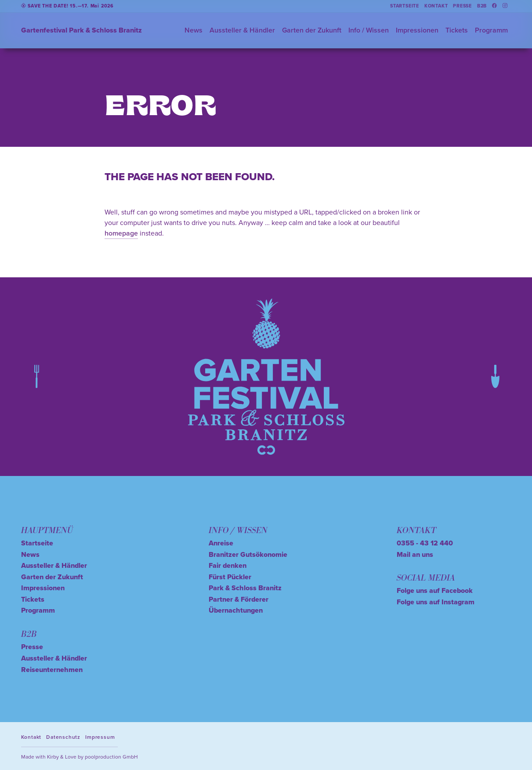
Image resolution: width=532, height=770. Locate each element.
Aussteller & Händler (242, 30)
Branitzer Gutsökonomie (248, 554)
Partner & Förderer (239, 599)
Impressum (100, 737)
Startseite (405, 6)
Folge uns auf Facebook (435, 590)
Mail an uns (415, 554)
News (194, 30)
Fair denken (228, 565)
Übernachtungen (236, 610)
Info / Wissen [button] (369, 30)
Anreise (221, 543)
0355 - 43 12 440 (425, 543)
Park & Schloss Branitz (245, 588)
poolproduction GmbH (111, 757)
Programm (491, 30)
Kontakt (436, 6)
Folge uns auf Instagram (436, 602)
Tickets (457, 30)
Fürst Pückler (230, 577)
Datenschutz (63, 737)
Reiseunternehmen (52, 670)
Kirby (53, 757)
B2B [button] (482, 6)
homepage (121, 233)
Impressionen (417, 30)
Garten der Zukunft (312, 30)
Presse (462, 6)
